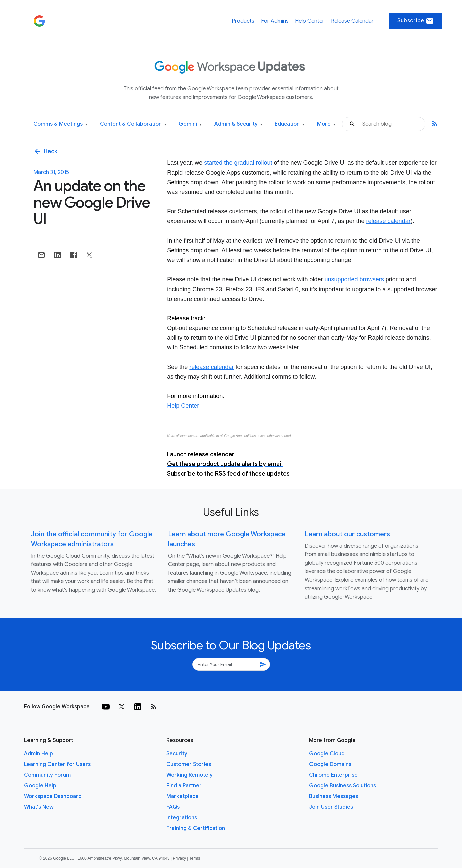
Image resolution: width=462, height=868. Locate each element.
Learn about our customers (347, 534)
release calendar (388, 221)
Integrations (182, 818)
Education (289, 124)
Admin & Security (238, 124)
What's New (39, 807)
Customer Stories (189, 764)
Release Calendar (352, 21)
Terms (194, 858)
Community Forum (47, 775)
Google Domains (330, 764)
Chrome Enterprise (333, 775)
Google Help (40, 786)
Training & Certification (196, 828)
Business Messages (333, 796)
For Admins (275, 21)
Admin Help (38, 754)
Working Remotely (189, 775)
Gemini (190, 124)
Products (243, 21)
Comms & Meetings (60, 124)
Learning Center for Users (57, 764)
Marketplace (182, 796)
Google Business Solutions (342, 786)
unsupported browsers (354, 279)
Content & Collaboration (133, 124)
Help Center (310, 21)
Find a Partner (184, 786)
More (326, 124)
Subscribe (415, 21)
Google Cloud (327, 754)
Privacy (179, 858)
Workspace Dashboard (53, 796)
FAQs (173, 807)
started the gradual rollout (238, 163)
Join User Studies (331, 807)
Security (177, 754)
